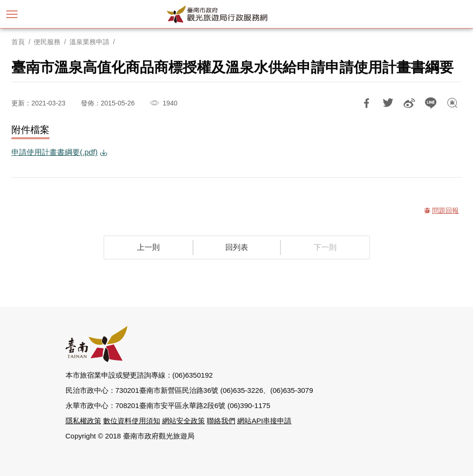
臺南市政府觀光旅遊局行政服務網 (237, 14)
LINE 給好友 (431, 103)
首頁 (18, 42)
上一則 (148, 247)
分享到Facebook (367, 103)
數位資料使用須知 (132, 421)
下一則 (325, 247)
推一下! (388, 103)
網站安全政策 (183, 421)
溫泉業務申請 (89, 42)
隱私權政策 (83, 421)
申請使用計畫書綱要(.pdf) (54, 152)
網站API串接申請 (264, 421)
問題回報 (452, 103)
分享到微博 (409, 103)
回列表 (237, 247)
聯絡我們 (221, 421)
